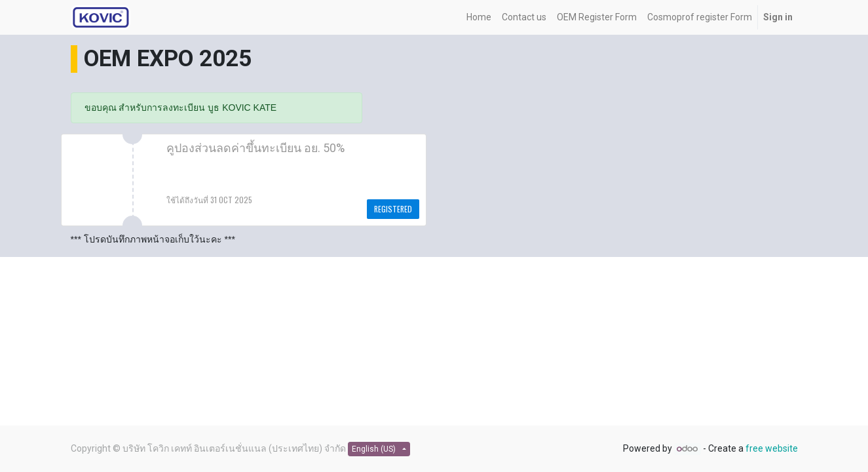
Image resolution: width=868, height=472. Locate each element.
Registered (393, 209)
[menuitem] (479, 17)
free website (772, 448)
